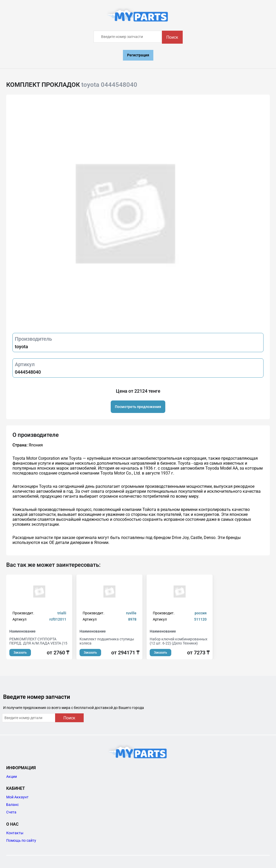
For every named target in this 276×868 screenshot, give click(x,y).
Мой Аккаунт (17, 797)
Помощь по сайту (21, 840)
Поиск (172, 37)
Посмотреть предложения (138, 407)
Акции (12, 777)
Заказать (20, 653)
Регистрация (138, 55)
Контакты (15, 833)
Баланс (12, 805)
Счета (11, 812)
